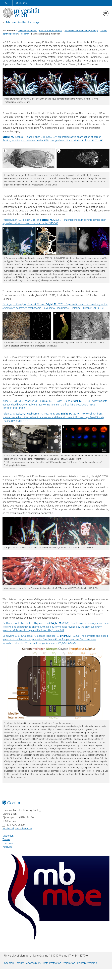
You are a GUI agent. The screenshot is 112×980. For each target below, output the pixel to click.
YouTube (7, 847)
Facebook (8, 843)
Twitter (6, 839)
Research (24, 34)
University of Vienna (27, 31)
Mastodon (8, 836)
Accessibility (34, 963)
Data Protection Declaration (59, 963)
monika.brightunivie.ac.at (17, 829)
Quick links (22, 3)
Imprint (20, 963)
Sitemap (9, 963)
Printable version (87, 963)
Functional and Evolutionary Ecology (81, 31)
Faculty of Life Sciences (51, 31)
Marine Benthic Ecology (23, 22)
